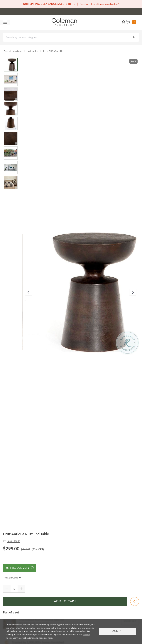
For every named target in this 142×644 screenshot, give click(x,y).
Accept (118, 631)
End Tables (32, 51)
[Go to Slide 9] (11, 182)
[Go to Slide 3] (11, 94)
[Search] (71, 37)
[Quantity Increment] (21, 589)
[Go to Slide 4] (11, 109)
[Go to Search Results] (134, 37)
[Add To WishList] (135, 601)
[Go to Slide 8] (11, 168)
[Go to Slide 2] (11, 79)
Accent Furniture (13, 51)
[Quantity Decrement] (7, 589)
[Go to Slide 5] (11, 124)
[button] (124, 22)
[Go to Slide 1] (11, 65)
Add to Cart (65, 601)
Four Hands (13, 541)
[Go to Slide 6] (11, 138)
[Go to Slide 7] (11, 153)
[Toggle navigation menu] (5, 22)
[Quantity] (14, 589)
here (50, 638)
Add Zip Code (12, 578)
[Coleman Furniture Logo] (64, 22)
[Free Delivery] (20, 568)
